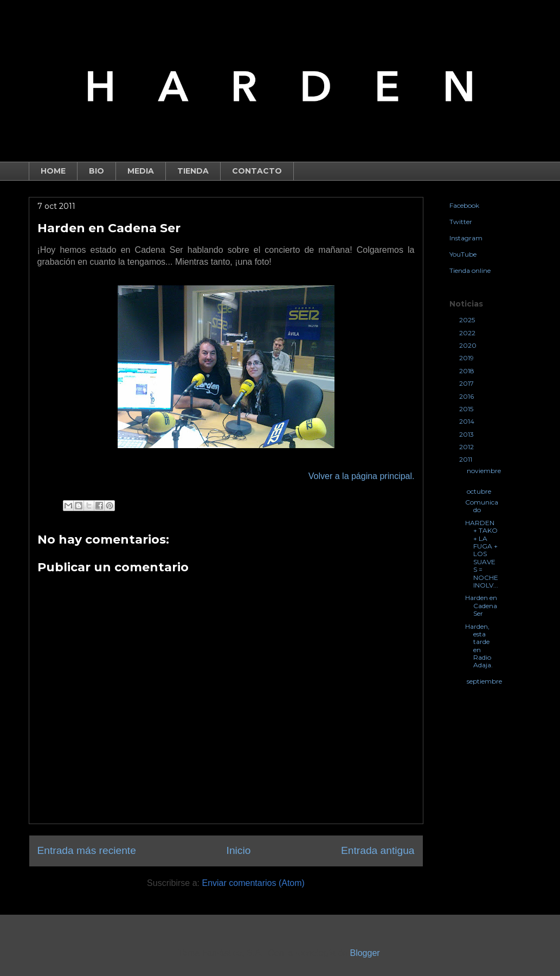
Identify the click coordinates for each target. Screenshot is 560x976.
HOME (53, 171)
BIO (96, 171)
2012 (467, 447)
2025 (468, 320)
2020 (469, 345)
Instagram (466, 238)
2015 (467, 409)
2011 (466, 459)
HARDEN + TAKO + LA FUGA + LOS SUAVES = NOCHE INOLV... (482, 554)
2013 (467, 434)
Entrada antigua (378, 850)
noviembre (484, 471)
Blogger (364, 953)
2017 (467, 383)
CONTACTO (257, 171)
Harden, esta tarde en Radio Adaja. (479, 646)
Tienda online (470, 270)
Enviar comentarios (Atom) (253, 883)
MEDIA (141, 171)
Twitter (461, 222)
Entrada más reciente (87, 850)
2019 (467, 358)
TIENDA (193, 171)
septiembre (484, 681)
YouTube (463, 254)
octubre (480, 491)
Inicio (239, 850)
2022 (468, 333)
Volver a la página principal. (362, 476)
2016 (467, 396)
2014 (468, 421)
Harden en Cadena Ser (481, 605)
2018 (468, 371)
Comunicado (482, 506)
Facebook (464, 205)
